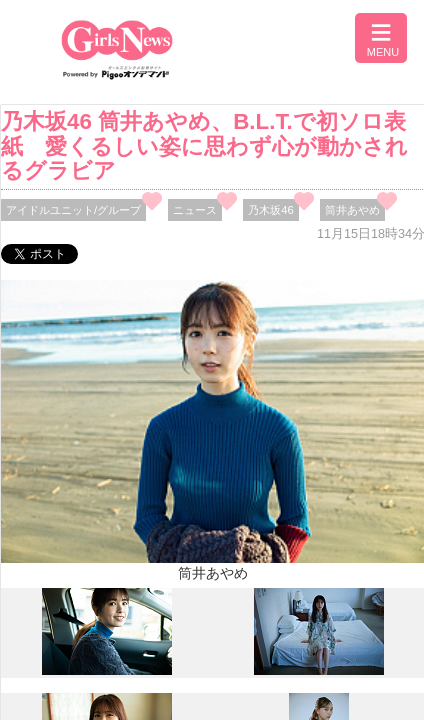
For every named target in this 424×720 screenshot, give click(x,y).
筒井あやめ (352, 210)
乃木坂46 (271, 210)
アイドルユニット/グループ (73, 210)
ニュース (195, 210)
